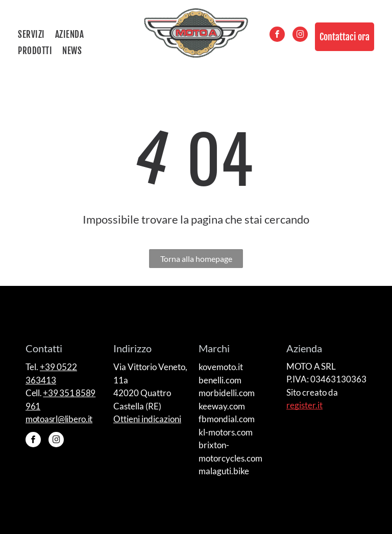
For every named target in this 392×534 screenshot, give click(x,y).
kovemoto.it (221, 367)
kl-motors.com (226, 432)
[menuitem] (36, 35)
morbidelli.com (227, 393)
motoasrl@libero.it (59, 419)
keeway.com (222, 406)
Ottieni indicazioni (147, 419)
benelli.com (220, 380)
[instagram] (300, 35)
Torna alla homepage (196, 259)
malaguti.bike (224, 471)
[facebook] (277, 35)
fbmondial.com (227, 419)
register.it (304, 405)
